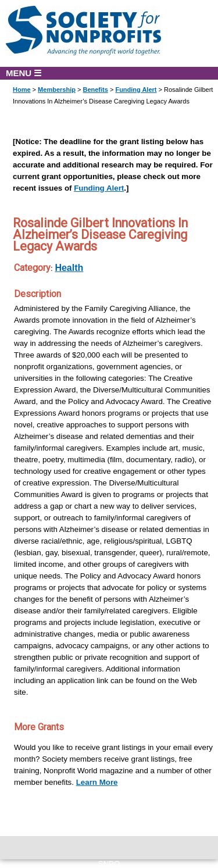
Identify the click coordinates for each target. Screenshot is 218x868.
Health (69, 268)
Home (22, 90)
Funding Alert (136, 90)
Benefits (95, 90)
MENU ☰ (24, 73)
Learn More (97, 782)
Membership (57, 90)
